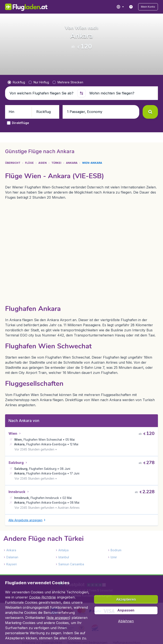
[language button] (126, 7)
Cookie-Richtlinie (42, 597)
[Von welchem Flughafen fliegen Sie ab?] (42, 118)
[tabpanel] (81, 392)
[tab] (15, 173)
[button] (151, 7)
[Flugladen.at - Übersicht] (24, 7)
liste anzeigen (58, 618)
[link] (136, 7)
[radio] (16, 107)
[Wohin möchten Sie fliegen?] (121, 118)
